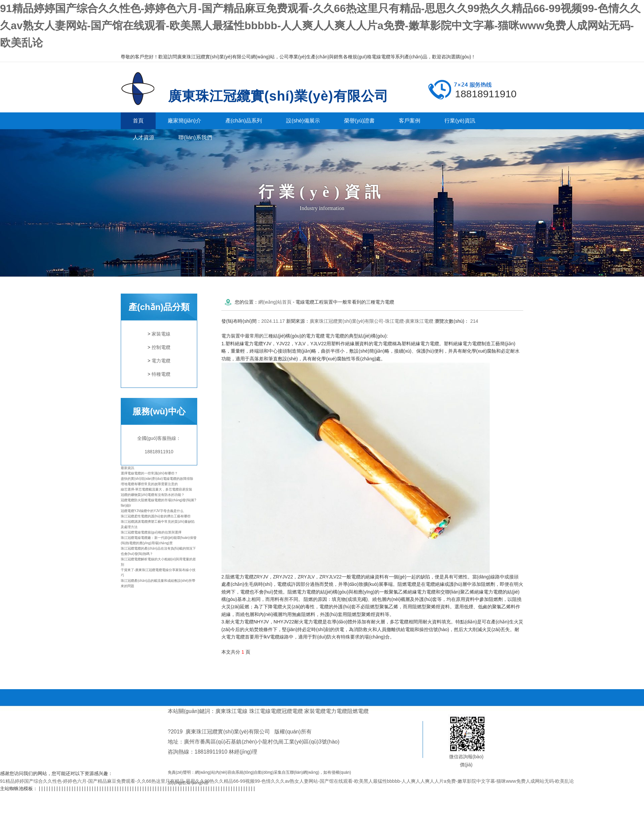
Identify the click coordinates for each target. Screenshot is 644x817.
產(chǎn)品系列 (244, 121)
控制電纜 (161, 347)
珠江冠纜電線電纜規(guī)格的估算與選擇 (151, 532)
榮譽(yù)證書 (360, 121)
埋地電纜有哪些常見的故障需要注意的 (149, 484)
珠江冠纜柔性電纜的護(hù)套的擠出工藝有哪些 (156, 516)
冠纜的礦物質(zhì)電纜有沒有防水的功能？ (153, 495)
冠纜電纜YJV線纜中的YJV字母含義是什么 (152, 511)
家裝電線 (161, 334)
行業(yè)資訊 (460, 121)
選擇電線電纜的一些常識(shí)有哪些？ (149, 473)
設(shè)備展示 (303, 121)
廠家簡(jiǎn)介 (184, 121)
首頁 (138, 121)
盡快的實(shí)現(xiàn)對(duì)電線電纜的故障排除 (157, 479)
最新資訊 (127, 468)
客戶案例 (410, 121)
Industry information (322, 208)
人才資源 (144, 137)
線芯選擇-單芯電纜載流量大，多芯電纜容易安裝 (156, 489)
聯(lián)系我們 (195, 137)
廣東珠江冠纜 (143, 89)
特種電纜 (161, 374)
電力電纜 (161, 361)
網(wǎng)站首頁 (275, 302)
